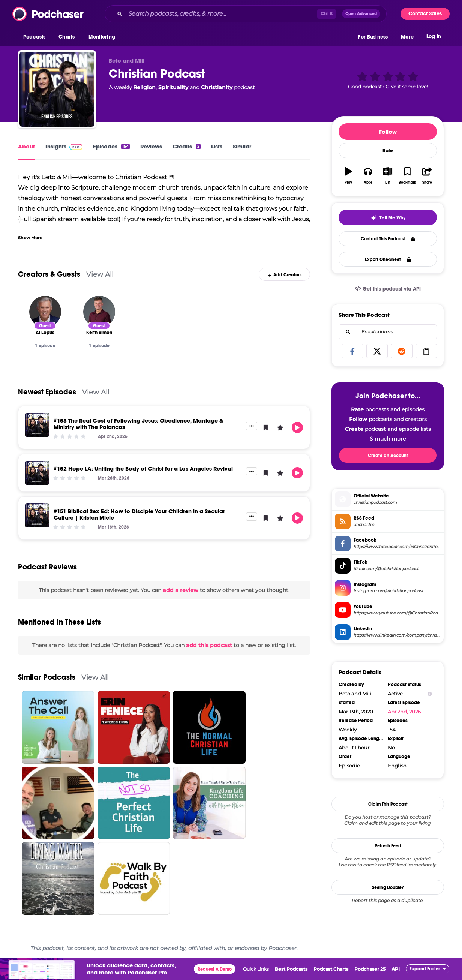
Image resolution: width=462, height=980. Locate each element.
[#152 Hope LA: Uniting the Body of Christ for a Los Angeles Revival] (37, 473)
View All (100, 274)
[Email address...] (388, 332)
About (26, 146)
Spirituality (173, 87)
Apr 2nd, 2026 (404, 712)
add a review (181, 590)
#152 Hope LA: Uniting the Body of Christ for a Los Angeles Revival (143, 468)
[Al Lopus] (45, 312)
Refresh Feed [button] (388, 846)
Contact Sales (425, 14)
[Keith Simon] (99, 312)
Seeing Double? (388, 887)
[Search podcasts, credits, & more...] (221, 14)
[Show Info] (430, 694)
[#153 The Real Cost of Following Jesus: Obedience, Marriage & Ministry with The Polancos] (37, 425)
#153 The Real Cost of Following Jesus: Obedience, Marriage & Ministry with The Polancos (139, 424)
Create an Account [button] (388, 456)
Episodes (111, 146)
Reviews (151, 146)
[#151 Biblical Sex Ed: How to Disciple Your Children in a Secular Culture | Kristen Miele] (37, 515)
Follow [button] (388, 132)
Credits (186, 146)
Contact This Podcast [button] (388, 239)
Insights (64, 146)
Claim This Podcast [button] (388, 804)
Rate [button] (388, 151)
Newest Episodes (47, 392)
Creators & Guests (49, 274)
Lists (217, 146)
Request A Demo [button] (215, 969)
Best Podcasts (291, 969)
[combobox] (246, 14)
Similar (242, 146)
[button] (36, 37)
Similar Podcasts (47, 677)
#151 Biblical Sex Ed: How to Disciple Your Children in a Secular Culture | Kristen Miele (139, 514)
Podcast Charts (331, 969)
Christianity (217, 87)
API (396, 969)
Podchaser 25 (370, 969)
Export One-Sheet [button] (388, 259)
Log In (434, 37)
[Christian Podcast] (57, 89)
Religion (144, 87)
